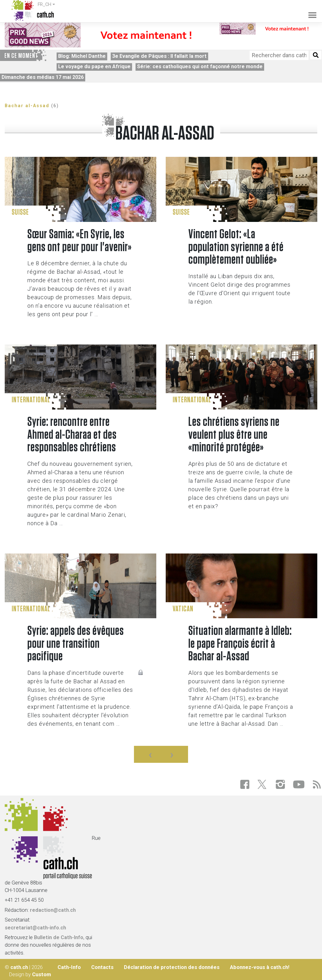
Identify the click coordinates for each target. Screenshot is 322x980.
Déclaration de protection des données (172, 967)
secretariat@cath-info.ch (35, 928)
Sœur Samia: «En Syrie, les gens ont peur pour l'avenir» (80, 241)
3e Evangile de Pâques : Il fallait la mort (159, 56)
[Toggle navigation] (309, 11)
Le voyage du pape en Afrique (94, 66)
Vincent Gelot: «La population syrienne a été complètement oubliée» (236, 247)
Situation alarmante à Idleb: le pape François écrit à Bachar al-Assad (240, 644)
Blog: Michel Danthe (82, 56)
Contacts (102, 967)
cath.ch (19, 967)
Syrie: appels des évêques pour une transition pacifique (76, 644)
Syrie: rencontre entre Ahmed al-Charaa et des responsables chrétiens (72, 435)
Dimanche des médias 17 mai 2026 (43, 77)
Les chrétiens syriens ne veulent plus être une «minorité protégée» (234, 435)
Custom (42, 974)
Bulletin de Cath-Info (59, 937)
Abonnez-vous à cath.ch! (260, 967)
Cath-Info (69, 967)
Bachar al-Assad (27, 106)
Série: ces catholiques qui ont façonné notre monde (200, 66)
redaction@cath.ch (53, 910)
